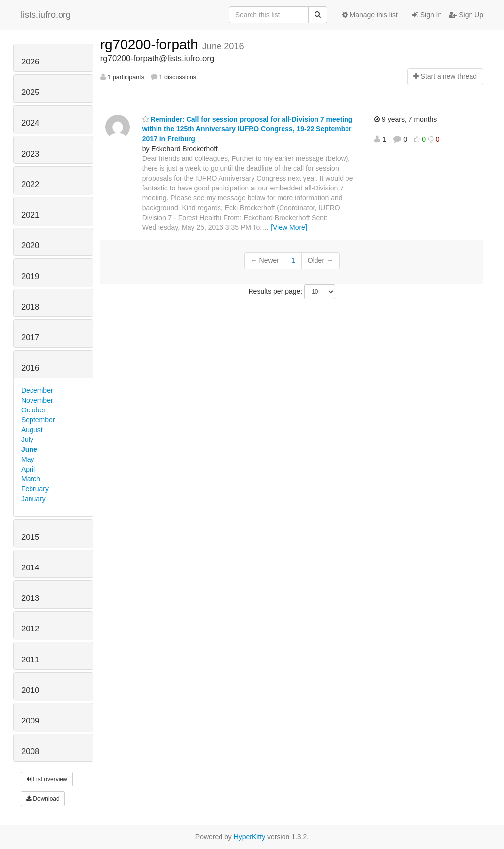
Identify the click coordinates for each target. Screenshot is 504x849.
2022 (30, 184)
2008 (30, 751)
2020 (30, 245)
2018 (30, 307)
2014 (30, 568)
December (37, 390)
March (31, 479)
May (28, 459)
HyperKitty (250, 837)
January (33, 499)
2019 (30, 276)
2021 (30, 215)
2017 (30, 337)
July (27, 440)
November (37, 400)
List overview (47, 779)
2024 (30, 123)
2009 (30, 721)
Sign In (427, 15)
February (35, 489)
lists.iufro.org (46, 15)
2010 (30, 690)
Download (43, 799)
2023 (30, 154)
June (29, 449)
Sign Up (466, 15)
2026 (30, 62)
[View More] (289, 227)
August (32, 430)
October (33, 410)
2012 (30, 629)
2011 (30, 660)
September (38, 420)
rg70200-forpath (151, 45)
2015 (30, 537)
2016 (30, 368)
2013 (30, 598)
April (28, 469)
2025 (30, 92)
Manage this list (370, 15)
